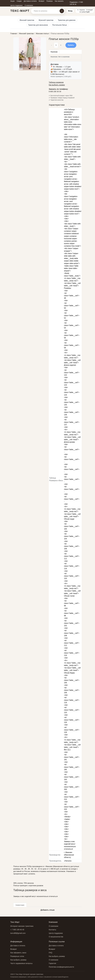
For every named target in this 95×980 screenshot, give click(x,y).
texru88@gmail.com (18, 933)
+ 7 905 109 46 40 (17, 930)
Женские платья (42, 34)
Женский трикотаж (27, 20)
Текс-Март (20, 11)
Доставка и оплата (18, 946)
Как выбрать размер (57, 85)
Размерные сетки (17, 956)
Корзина (82, 10)
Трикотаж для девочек (67, 20)
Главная (14, 34)
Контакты (52, 930)
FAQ (50, 953)
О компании (53, 926)
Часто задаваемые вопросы (21, 963)
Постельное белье (60, 25)
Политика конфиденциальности (61, 967)
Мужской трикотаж (46, 20)
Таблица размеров (56, 82)
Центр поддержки (56, 933)
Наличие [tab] (54, 52)
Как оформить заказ (18, 953)
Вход (70, 11)
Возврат (14, 949)
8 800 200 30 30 (55, 92)
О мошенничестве (56, 937)
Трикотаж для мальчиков (38, 25)
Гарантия (52, 963)
